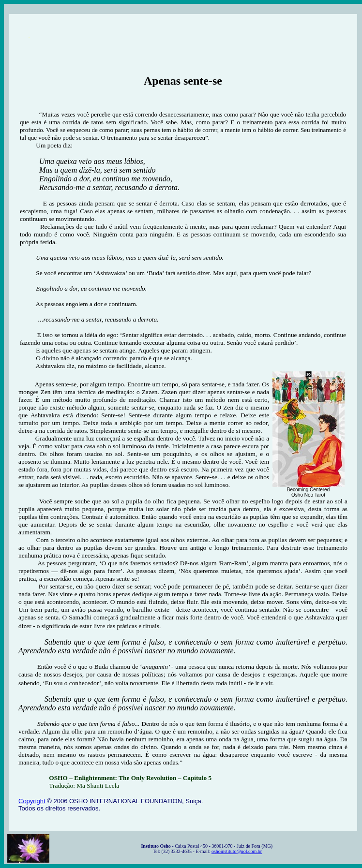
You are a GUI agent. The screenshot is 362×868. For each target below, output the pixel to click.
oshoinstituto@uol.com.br (237, 851)
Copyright (32, 801)
